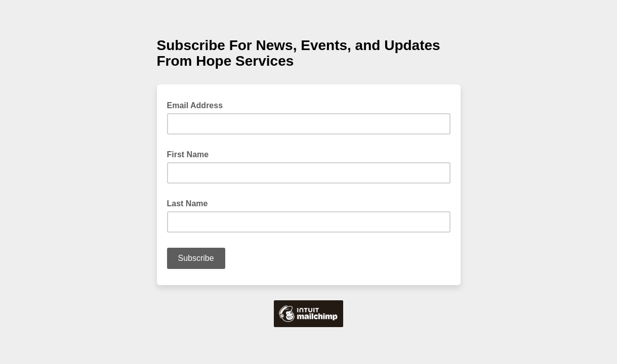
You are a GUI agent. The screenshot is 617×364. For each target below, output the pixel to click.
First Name (191, 154)
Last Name (191, 203)
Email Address (198, 105)
